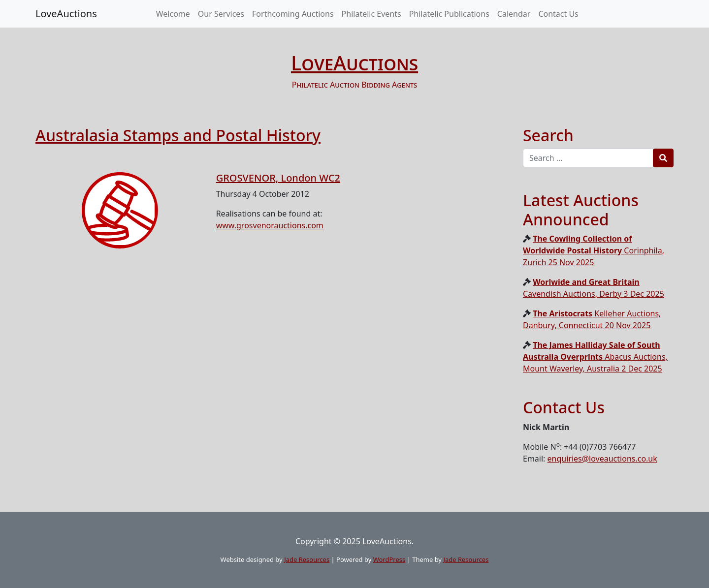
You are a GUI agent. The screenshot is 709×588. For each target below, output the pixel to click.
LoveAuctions (66, 14)
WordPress (389, 559)
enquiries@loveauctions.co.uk (602, 459)
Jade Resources (307, 559)
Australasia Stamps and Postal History (178, 135)
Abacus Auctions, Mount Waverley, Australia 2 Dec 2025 (595, 357)
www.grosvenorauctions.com (270, 225)
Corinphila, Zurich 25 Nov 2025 (594, 250)
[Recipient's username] (588, 158)
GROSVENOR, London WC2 (278, 178)
